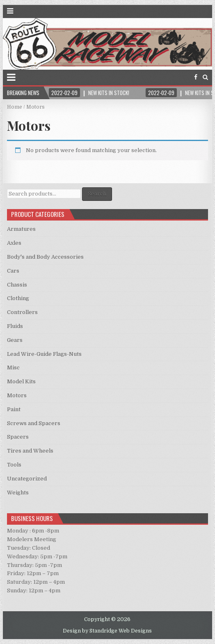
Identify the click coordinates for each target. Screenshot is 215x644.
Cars (13, 271)
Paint (14, 409)
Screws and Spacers (34, 423)
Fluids (15, 326)
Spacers (18, 437)
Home (15, 107)
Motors (17, 395)
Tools (14, 465)
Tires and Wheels (30, 451)
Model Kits (21, 381)
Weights (18, 493)
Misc (13, 368)
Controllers (22, 312)
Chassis (17, 285)
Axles (14, 243)
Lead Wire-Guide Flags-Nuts (44, 354)
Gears (15, 340)
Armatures (21, 229)
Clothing (18, 298)
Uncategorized (27, 479)
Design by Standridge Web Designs (107, 631)
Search (97, 194)
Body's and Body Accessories (45, 257)
